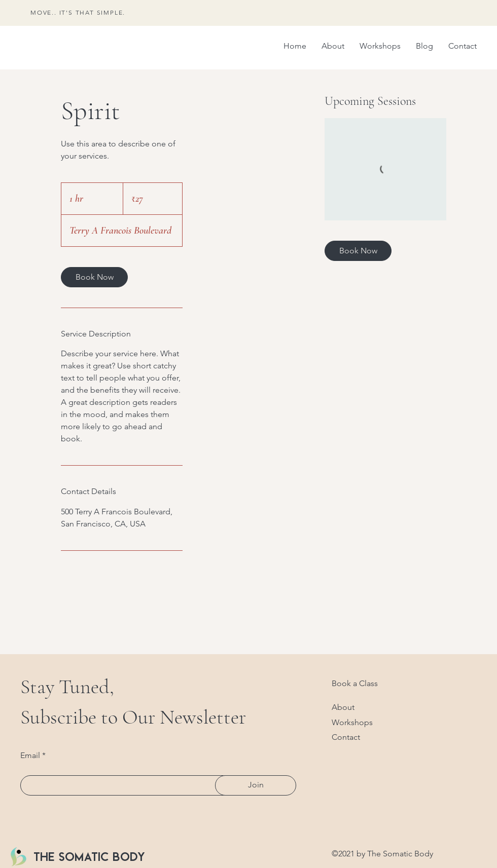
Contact (346, 737)
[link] (94, 277)
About (343, 707)
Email (30, 756)
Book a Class (355, 683)
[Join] (256, 785)
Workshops (352, 722)
